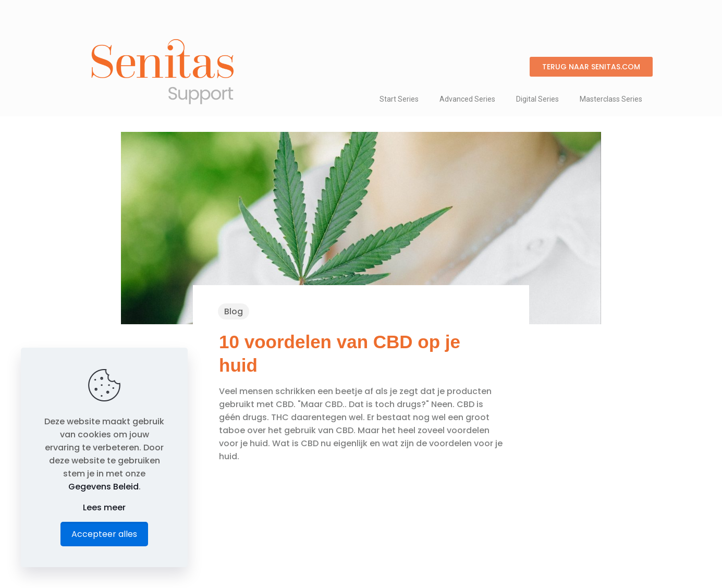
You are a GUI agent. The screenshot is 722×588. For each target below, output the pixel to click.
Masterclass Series (611, 99)
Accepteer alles (104, 534)
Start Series (399, 99)
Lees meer (104, 507)
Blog (234, 311)
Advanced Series (467, 99)
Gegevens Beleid (103, 487)
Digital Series (537, 99)
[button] (591, 67)
